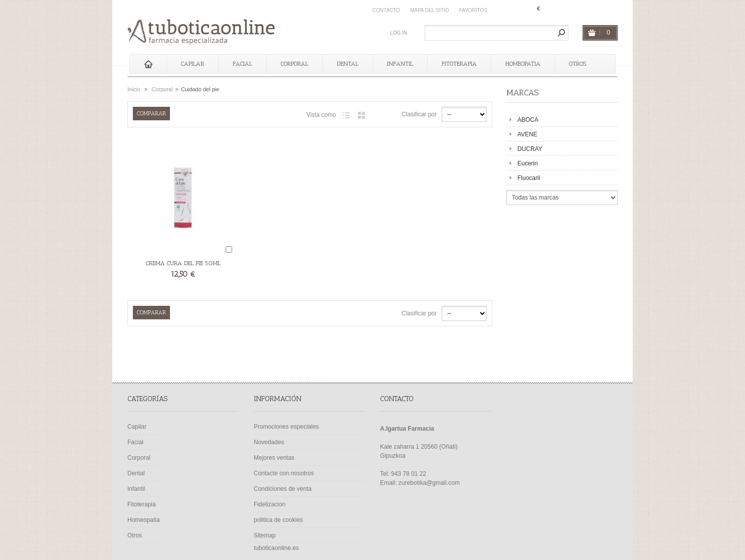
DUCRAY (530, 149)
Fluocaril (529, 178)
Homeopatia (523, 64)
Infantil (400, 64)
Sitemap (265, 535)
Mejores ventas (274, 458)
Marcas (522, 92)
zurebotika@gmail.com (429, 483)
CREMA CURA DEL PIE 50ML (183, 263)
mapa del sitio (430, 10)
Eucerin (528, 163)
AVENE (527, 134)
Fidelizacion (269, 504)
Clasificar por (419, 114)
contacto (386, 10)
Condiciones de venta (283, 489)
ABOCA (528, 120)
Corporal (295, 64)
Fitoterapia (459, 64)
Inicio (134, 89)
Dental (348, 64)
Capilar (193, 64)
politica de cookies (278, 520)
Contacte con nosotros (284, 473)
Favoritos (473, 10)
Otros (578, 64)
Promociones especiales (286, 427)
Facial (242, 64)
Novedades (269, 442)
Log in (399, 33)
